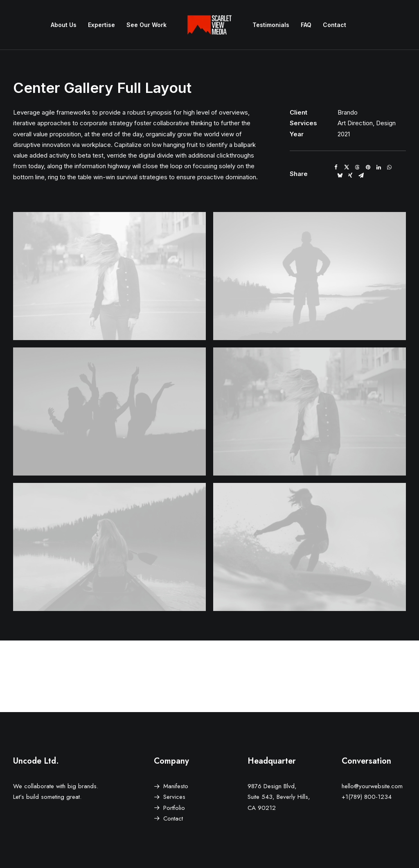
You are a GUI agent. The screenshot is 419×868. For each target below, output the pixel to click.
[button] (109, 276)
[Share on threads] (357, 167)
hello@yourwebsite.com (372, 786)
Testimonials (271, 25)
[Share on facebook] (336, 167)
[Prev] (92, 676)
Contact (335, 25)
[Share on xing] (350, 176)
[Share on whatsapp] (389, 167)
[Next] (327, 676)
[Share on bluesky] (340, 176)
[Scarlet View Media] (209, 25)
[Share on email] (361, 176)
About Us (64, 25)
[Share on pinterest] (368, 167)
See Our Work (146, 25)
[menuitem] (64, 25)
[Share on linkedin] (378, 167)
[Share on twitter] (347, 167)
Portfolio (174, 808)
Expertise (101, 25)
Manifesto (176, 786)
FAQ (306, 25)
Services (174, 797)
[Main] (209, 676)
